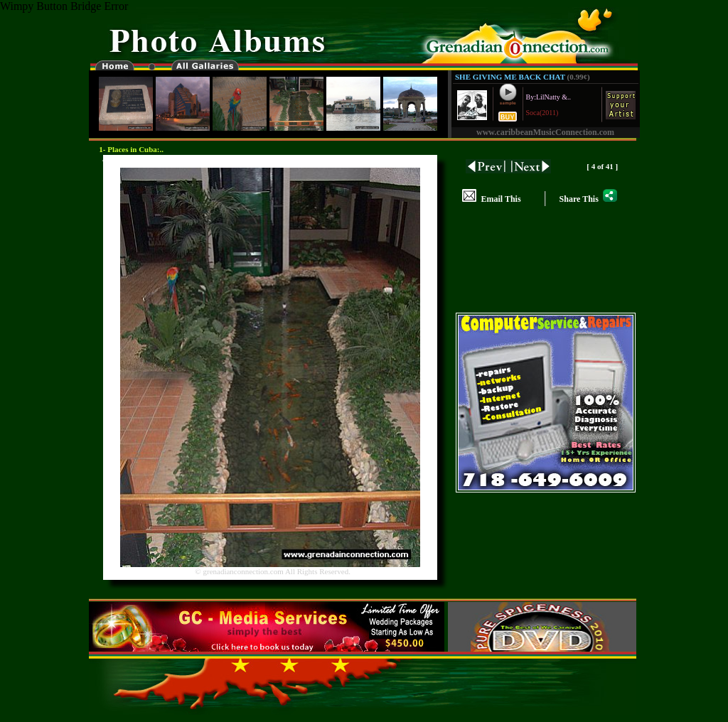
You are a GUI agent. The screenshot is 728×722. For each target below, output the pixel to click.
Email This (491, 199)
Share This (588, 199)
